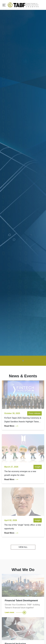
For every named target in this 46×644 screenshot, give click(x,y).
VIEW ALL (23, 510)
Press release (34, 376)
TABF (23, 5)
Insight (38, 430)
